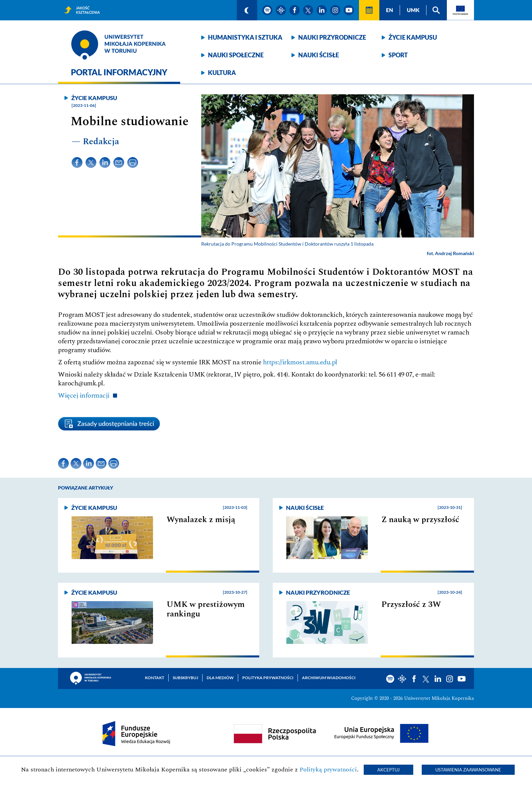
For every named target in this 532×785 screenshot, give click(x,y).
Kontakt (155, 678)
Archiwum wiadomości (329, 678)
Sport (398, 55)
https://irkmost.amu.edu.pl (300, 362)
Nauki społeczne (236, 55)
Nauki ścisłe (319, 55)
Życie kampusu (413, 37)
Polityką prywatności (328, 770)
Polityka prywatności (268, 678)
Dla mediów (220, 678)
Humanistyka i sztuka (245, 37)
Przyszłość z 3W (411, 605)
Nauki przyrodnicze (332, 37)
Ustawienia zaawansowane (468, 770)
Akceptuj (388, 770)
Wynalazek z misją (201, 520)
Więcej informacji (84, 396)
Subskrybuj (185, 678)
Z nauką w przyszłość (420, 520)
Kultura (222, 73)
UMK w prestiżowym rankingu (206, 609)
